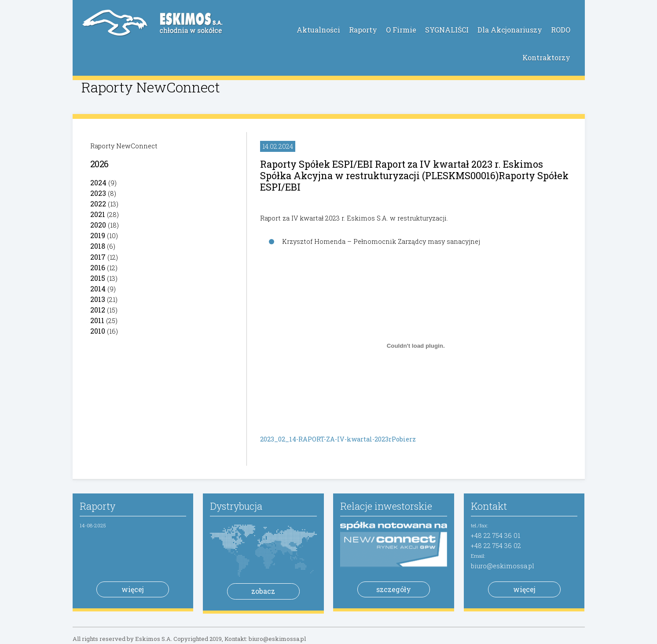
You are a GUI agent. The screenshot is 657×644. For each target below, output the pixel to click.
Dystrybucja (236, 506)
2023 (98, 193)
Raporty (363, 30)
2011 (97, 320)
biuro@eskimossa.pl (503, 566)
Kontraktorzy (546, 57)
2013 (98, 299)
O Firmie (401, 30)
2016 (98, 267)
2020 (98, 225)
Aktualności (318, 30)
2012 (98, 310)
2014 (98, 289)
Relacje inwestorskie (386, 506)
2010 (98, 331)
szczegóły (394, 589)
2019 (98, 235)
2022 (98, 204)
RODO (561, 30)
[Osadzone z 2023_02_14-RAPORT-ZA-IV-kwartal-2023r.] (416, 346)
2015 (98, 278)
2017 (98, 257)
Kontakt (489, 506)
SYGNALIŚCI (447, 30)
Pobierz (404, 439)
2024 (98, 182)
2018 (98, 246)
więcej (133, 589)
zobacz (263, 591)
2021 (98, 214)
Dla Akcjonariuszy (510, 30)
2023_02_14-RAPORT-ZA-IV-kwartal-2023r (326, 439)
